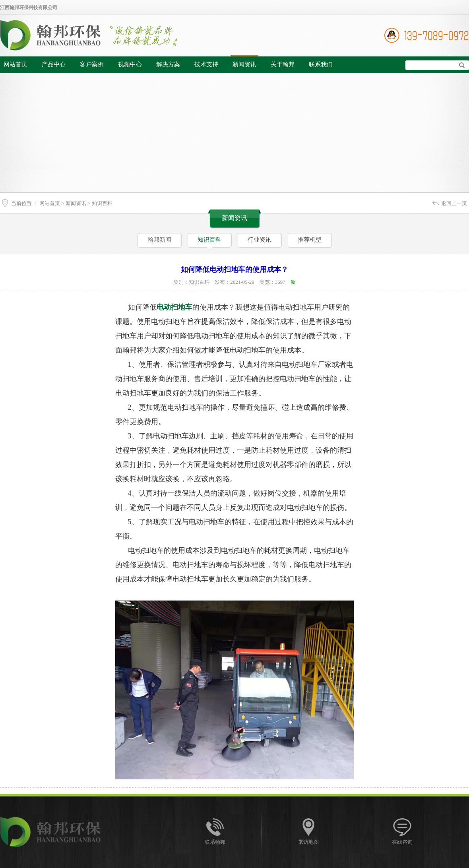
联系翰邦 (215, 842)
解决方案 (168, 64)
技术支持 (206, 64)
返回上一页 (454, 203)
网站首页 (16, 64)
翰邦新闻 (159, 240)
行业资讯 (260, 240)
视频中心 (130, 64)
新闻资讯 (244, 64)
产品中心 (54, 64)
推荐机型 (310, 240)
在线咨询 (402, 842)
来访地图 (308, 842)
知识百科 (102, 203)
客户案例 (92, 64)
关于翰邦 (283, 64)
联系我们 (321, 64)
